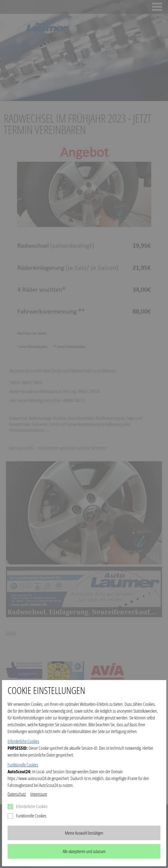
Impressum (39, 794)
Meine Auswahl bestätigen (84, 833)
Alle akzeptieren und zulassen (84, 851)
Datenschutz (17, 794)
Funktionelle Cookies (23, 765)
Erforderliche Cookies (23, 741)
